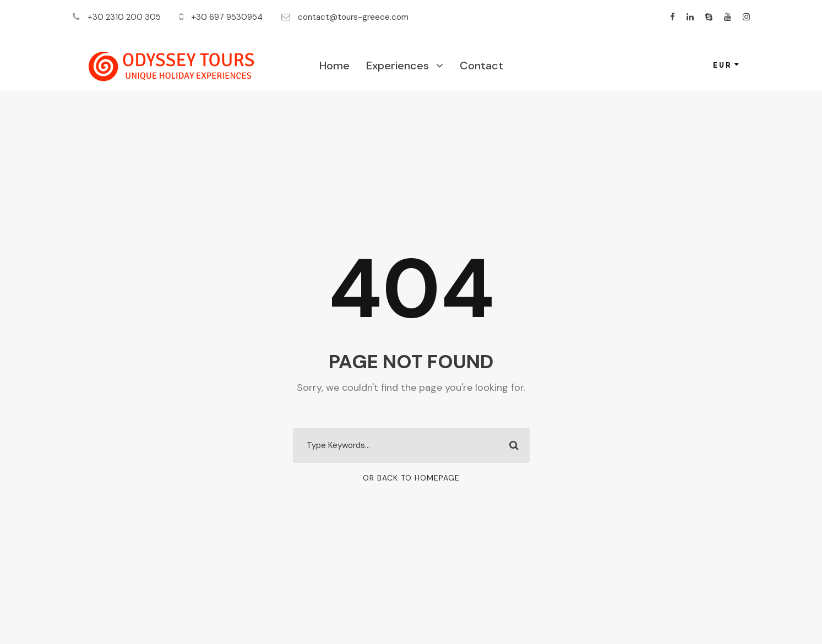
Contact (481, 66)
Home (334, 66)
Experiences (398, 66)
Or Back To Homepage (411, 478)
